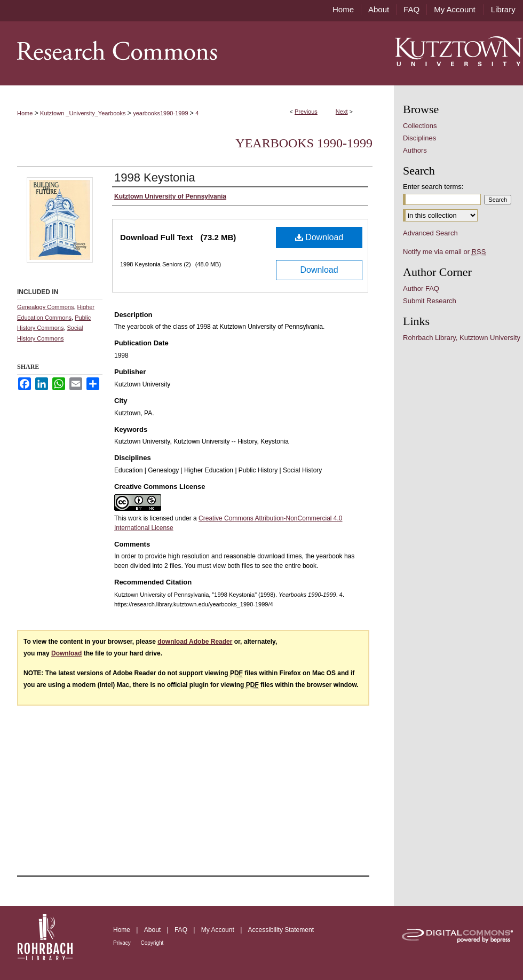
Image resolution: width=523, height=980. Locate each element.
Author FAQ (421, 289)
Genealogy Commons (45, 307)
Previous (306, 112)
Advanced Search (430, 233)
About (153, 930)
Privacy (123, 943)
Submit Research (430, 301)
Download (319, 237)
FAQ (182, 930)
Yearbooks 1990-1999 (304, 143)
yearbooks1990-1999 (160, 113)
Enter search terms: (433, 187)
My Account (219, 930)
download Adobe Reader (195, 642)
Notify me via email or (444, 252)
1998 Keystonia (155, 177)
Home (25, 113)
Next (342, 112)
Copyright (152, 943)
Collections (420, 126)
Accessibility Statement (281, 930)
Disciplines (419, 138)
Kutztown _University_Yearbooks (83, 113)
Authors (415, 150)
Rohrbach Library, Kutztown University (462, 338)
